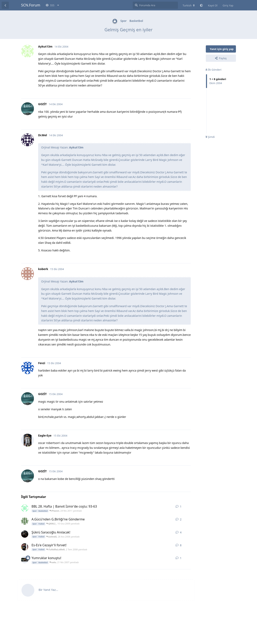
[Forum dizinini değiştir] (189, 5)
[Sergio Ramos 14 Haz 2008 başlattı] (25, 547)
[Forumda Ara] (155, 5)
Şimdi (210, 137)
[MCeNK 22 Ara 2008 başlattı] (25, 534)
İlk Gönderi (214, 70)
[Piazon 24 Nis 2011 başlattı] (25, 508)
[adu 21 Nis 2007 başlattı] (25, 560)
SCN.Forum (31, 5)
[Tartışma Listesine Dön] (5, 5)
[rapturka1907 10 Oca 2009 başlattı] (25, 521)
